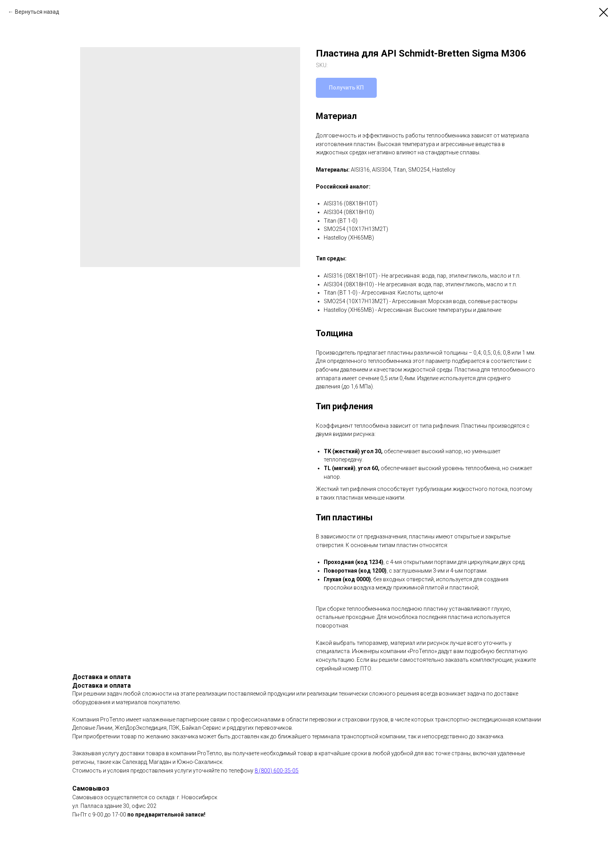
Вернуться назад (37, 12)
